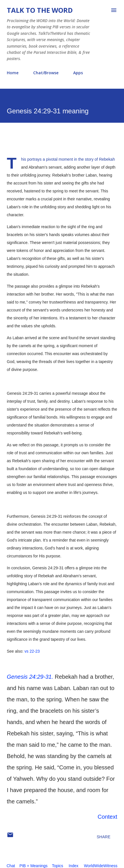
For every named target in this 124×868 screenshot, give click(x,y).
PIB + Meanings (33, 866)
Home (13, 73)
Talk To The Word (40, 10)
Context (107, 817)
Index (73, 866)
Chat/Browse (46, 73)
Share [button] (104, 837)
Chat (11, 866)
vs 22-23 (32, 651)
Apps (78, 73)
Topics (58, 866)
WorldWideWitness (101, 866)
